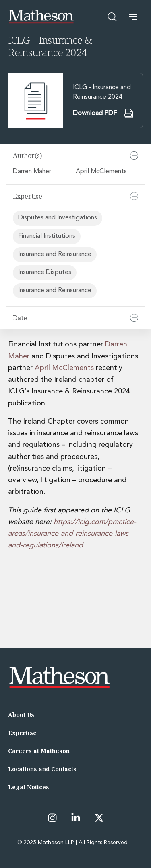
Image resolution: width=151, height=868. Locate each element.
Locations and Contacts (42, 769)
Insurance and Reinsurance (55, 254)
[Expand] (134, 318)
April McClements (102, 172)
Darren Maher (33, 172)
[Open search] (112, 17)
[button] (133, 17)
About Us (21, 715)
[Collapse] (134, 156)
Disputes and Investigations (58, 218)
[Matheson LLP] (41, 17)
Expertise (22, 733)
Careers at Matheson (39, 751)
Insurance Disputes (45, 272)
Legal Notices (29, 787)
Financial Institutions (47, 236)
